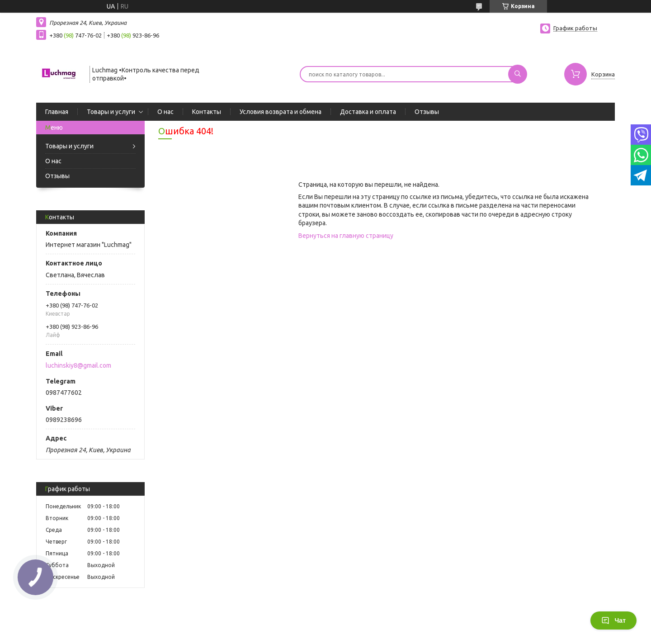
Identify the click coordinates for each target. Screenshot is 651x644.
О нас (165, 112)
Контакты (207, 112)
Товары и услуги (111, 112)
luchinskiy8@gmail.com (78, 365)
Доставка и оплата (368, 112)
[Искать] (518, 74)
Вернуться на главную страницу (346, 236)
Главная (57, 112)
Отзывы (427, 112)
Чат (613, 620)
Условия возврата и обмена (281, 112)
